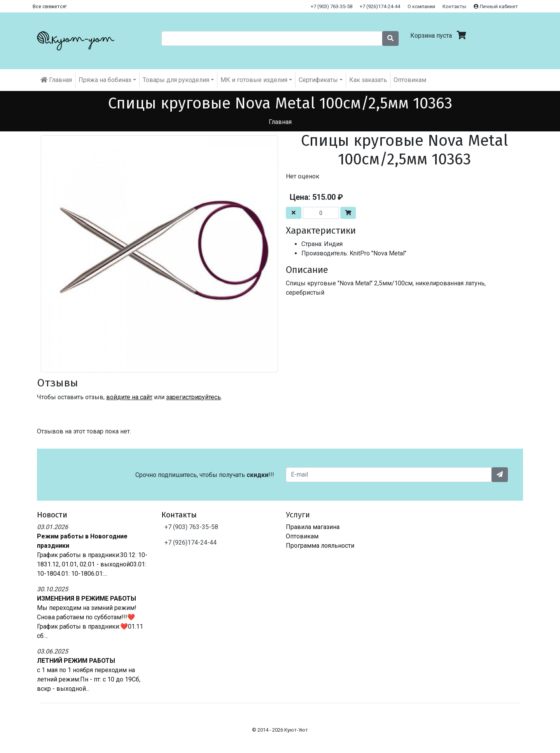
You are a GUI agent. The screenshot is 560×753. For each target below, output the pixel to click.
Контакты (454, 6)
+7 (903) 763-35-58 (332, 6)
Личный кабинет (496, 6)
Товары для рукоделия (176, 80)
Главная (56, 80)
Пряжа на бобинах (105, 80)
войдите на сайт (129, 397)
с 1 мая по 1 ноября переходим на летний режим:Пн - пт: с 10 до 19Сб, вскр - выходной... (89, 679)
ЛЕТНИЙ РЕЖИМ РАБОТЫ (76, 661)
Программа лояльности (320, 546)
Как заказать (368, 80)
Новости (52, 515)
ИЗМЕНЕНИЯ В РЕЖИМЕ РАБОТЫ (87, 598)
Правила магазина (313, 527)
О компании (421, 6)
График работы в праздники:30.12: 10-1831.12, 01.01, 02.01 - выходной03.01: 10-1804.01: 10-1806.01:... (92, 564)
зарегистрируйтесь (193, 397)
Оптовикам (410, 80)
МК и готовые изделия (254, 80)
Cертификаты (318, 80)
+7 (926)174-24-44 (380, 6)
